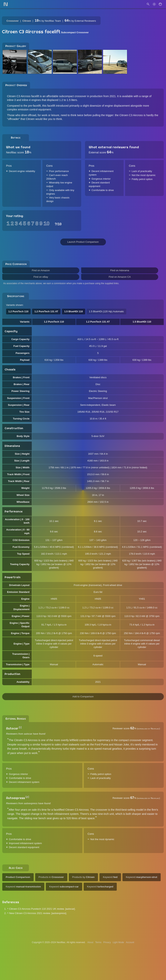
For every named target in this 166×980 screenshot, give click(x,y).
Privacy (107, 942)
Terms (98, 942)
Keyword (110, 877)
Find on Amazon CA (120, 277)
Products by (83, 877)
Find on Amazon (41, 270)
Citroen (27, 21)
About (90, 942)
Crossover (13, 21)
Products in (51, 877)
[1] (20, 727)
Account (130, 942)
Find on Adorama (120, 270)
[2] (27, 797)
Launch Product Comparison (83, 242)
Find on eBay (41, 277)
